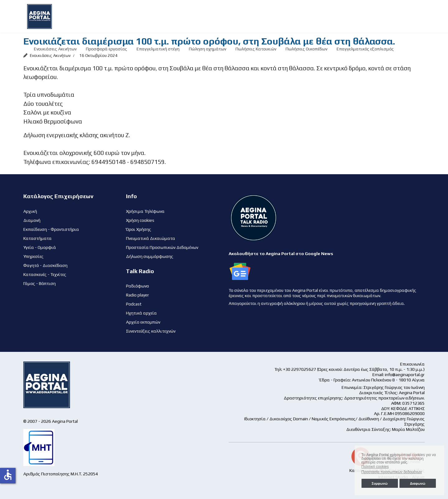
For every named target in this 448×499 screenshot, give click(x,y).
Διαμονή (32, 220)
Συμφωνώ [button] (379, 483)
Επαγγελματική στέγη (158, 49)
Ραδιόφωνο (138, 286)
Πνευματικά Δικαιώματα (151, 238)
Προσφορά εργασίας (107, 49)
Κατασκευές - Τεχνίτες (45, 274)
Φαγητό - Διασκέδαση (45, 265)
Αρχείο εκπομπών (143, 322)
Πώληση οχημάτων (208, 49)
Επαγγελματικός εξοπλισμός (365, 49)
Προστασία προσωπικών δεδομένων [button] (392, 472)
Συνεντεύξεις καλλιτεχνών (151, 331)
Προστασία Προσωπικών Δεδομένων (162, 247)
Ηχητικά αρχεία (141, 313)
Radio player (138, 295)
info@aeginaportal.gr (405, 375)
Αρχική (30, 211)
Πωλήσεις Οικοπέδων (306, 49)
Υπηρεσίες (33, 256)
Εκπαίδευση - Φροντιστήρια (51, 229)
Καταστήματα (37, 238)
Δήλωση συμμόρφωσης (150, 256)
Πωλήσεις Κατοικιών (256, 49)
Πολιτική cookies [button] (375, 467)
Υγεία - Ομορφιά (40, 247)
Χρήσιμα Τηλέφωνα (145, 211)
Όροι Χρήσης (139, 229)
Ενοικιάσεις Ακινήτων (55, 49)
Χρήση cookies (140, 220)
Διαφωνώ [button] (418, 483)
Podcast (134, 304)
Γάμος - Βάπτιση (40, 283)
